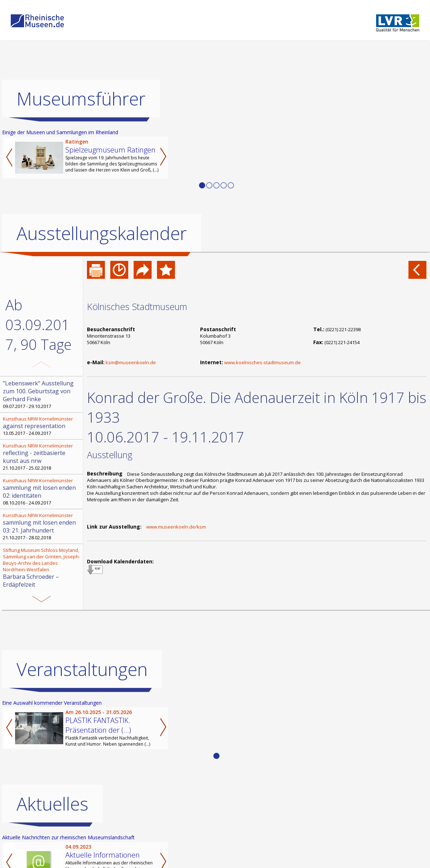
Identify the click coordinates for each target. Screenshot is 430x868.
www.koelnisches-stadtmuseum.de (262, 362)
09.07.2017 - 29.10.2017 (42, 394)
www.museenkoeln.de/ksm (176, 527)
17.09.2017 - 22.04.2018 (42, 571)
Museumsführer (81, 99)
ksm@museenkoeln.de (131, 362)
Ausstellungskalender (102, 233)
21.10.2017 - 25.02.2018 (42, 457)
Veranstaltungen (82, 669)
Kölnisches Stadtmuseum (137, 306)
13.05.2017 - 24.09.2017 (42, 426)
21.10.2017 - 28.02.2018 (42, 526)
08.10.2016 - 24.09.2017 (42, 492)
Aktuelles (52, 804)
